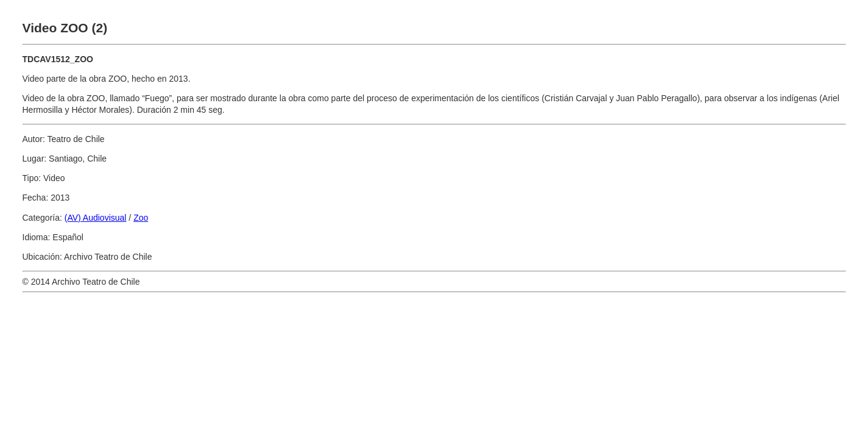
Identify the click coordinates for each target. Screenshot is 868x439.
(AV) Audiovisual (96, 218)
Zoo (141, 218)
